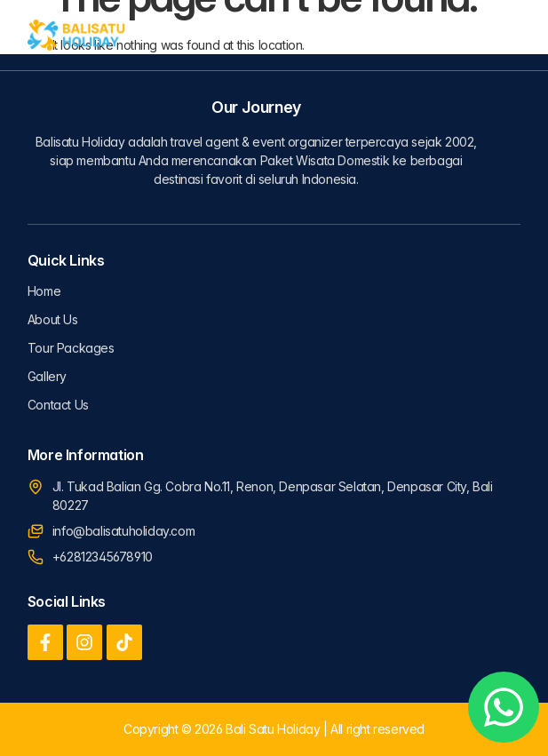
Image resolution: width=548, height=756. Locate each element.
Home (44, 291)
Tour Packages (71, 348)
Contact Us (58, 405)
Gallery (47, 376)
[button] (504, 36)
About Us (53, 319)
